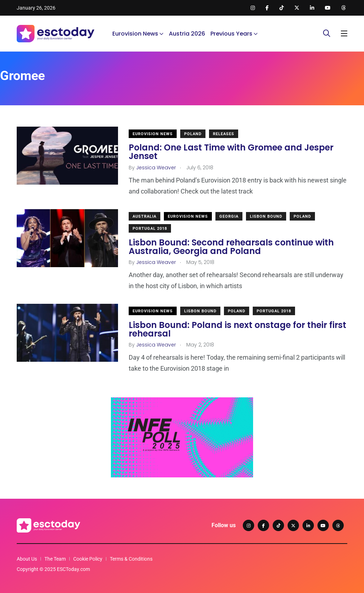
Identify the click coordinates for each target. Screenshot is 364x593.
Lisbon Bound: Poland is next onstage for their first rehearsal (237, 329)
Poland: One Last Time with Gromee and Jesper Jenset (231, 152)
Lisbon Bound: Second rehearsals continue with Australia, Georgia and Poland (231, 246)
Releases (224, 134)
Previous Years (231, 34)
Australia (144, 216)
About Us (27, 559)
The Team (55, 559)
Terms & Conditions (131, 559)
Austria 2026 (187, 34)
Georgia (229, 216)
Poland (193, 134)
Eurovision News (135, 34)
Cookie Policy (88, 559)
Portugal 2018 (150, 229)
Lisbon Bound (266, 216)
